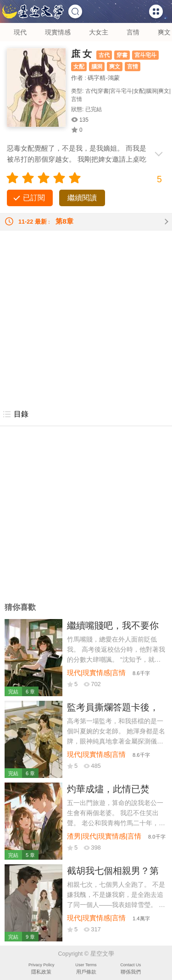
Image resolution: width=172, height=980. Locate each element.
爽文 (164, 32)
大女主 (99, 32)
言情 (133, 32)
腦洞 (97, 67)
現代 (20, 32)
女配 (79, 67)
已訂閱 (34, 198)
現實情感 (58, 32)
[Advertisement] (86, 317)
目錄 (15, 414)
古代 (104, 55)
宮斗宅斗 (145, 55)
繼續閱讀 (82, 198)
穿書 (122, 55)
